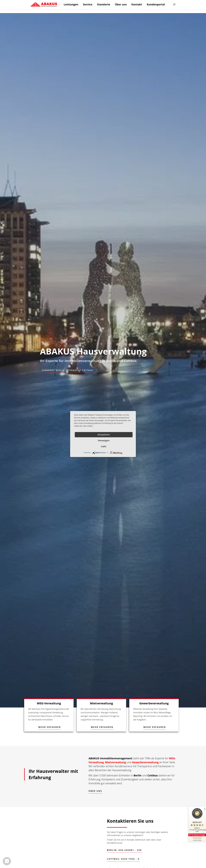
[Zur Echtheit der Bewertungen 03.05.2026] (196, 839)
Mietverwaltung (115, 762)
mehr (104, 446)
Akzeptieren (104, 435)
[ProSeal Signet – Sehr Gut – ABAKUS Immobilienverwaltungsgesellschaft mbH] (196, 821)
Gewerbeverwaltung (145, 762)
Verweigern (104, 441)
